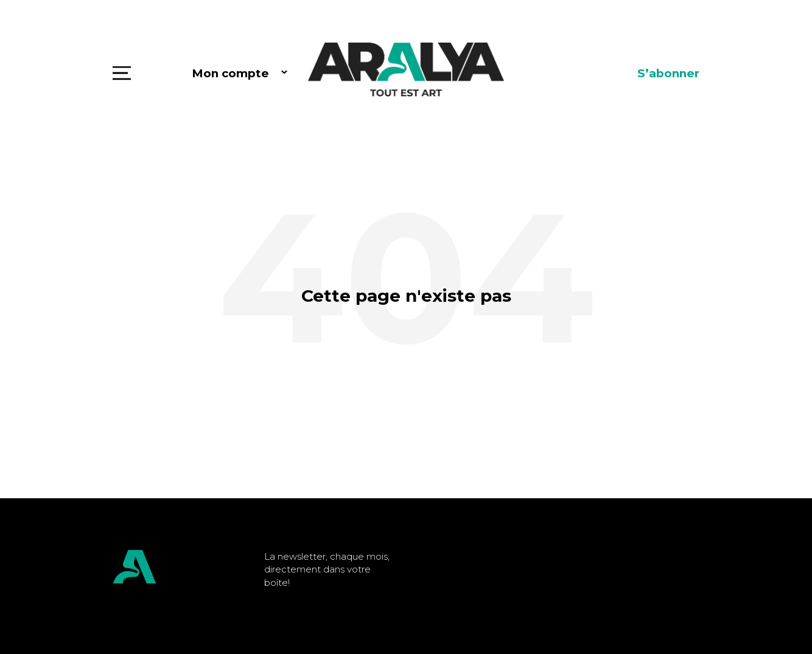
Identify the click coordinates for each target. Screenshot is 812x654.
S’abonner (668, 73)
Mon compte (230, 73)
